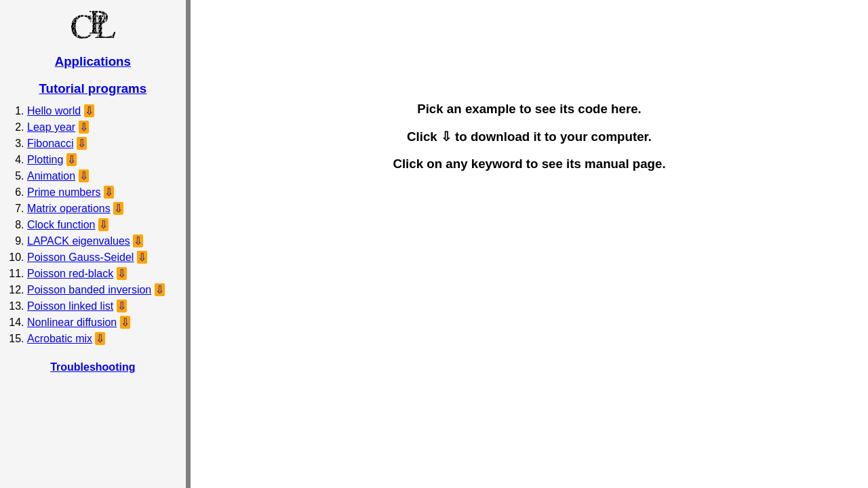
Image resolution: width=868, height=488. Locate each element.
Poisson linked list (70, 306)
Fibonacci (50, 143)
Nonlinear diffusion (72, 322)
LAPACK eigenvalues (79, 241)
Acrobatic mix (60, 339)
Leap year (51, 127)
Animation (51, 176)
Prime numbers (64, 192)
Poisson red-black (70, 273)
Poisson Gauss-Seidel (80, 257)
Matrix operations (69, 208)
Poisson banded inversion (89, 290)
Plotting (45, 160)
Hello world (54, 111)
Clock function (61, 225)
